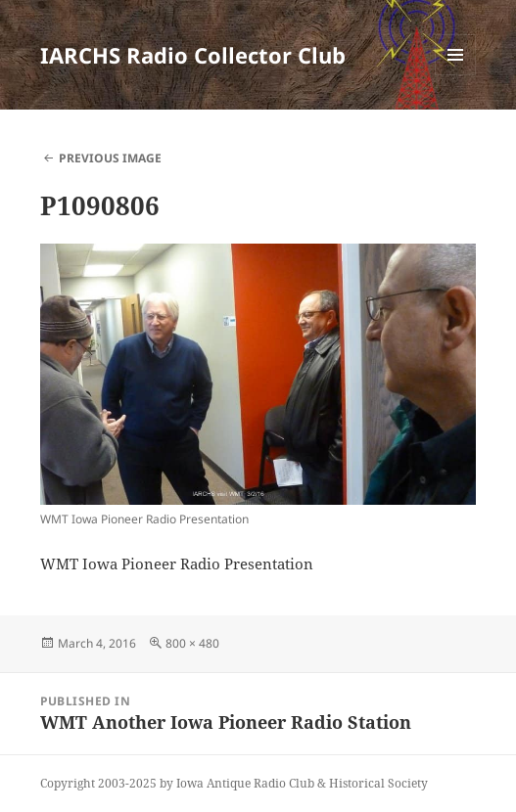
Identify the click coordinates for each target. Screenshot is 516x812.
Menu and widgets (456, 75)
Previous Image (110, 158)
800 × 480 (192, 643)
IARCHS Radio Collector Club (193, 55)
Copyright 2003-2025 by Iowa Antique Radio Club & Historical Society (234, 783)
